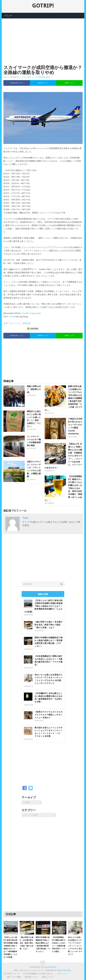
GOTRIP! (43, 6)
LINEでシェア (69, 83)
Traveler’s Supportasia (31, 313)
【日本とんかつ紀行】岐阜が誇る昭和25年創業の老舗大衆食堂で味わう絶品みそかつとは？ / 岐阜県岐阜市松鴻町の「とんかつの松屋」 (43, 606)
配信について (48, 977)
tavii (5, 77)
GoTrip (12, 317)
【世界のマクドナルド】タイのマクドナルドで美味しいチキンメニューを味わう (48, 715)
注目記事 (42, 77)
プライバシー (62, 974)
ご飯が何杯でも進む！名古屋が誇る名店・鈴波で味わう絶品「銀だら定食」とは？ (48, 625)
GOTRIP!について (12, 974)
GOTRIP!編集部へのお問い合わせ (38, 974)
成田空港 (26, 323)
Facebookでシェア (17, 83)
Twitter (31, 788)
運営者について (32, 977)
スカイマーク (15, 323)
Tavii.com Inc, (64, 970)
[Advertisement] (43, 38)
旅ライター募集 (14, 977)
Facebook (25, 788)
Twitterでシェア (43, 83)
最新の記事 (43, 594)
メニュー (8, 15)
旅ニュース (32, 77)
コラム (24, 77)
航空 (48, 77)
